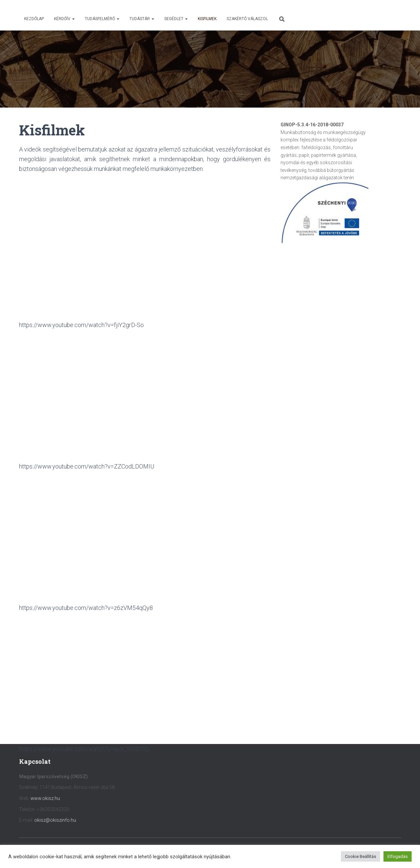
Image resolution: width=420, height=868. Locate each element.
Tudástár (142, 19)
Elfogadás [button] (398, 856)
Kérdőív (64, 19)
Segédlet (176, 19)
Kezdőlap (34, 19)
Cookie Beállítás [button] (361, 856)
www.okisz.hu (45, 798)
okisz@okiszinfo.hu (55, 820)
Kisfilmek (207, 19)
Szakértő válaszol (247, 19)
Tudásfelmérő (102, 19)
